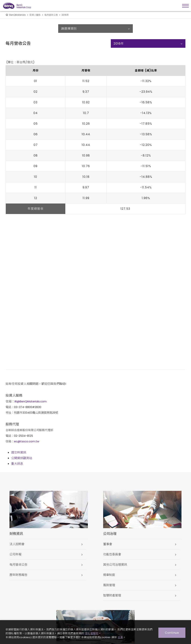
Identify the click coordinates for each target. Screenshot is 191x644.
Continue (172, 633)
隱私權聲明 (92, 633)
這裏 (120, 637)
